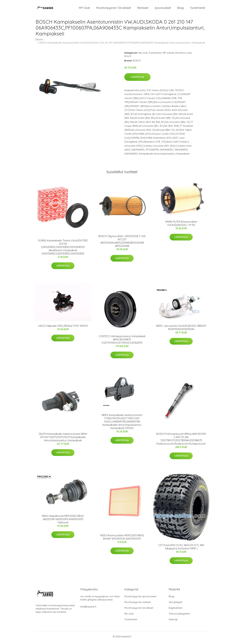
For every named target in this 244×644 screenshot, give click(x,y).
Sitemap (173, 622)
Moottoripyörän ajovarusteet (140, 599)
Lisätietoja (137, 79)
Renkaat (143, 9)
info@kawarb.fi (88, 609)
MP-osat (84, 9)
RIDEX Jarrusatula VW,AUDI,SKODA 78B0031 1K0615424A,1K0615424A (181, 330)
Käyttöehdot (176, 610)
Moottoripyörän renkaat (137, 604)
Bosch (128, 58)
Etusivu (39, 42)
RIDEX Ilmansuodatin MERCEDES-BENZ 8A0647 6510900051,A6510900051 (122, 539)
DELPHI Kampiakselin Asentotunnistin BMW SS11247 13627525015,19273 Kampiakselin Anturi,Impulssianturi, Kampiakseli (63, 439)
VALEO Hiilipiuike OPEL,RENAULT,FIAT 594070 (63, 328)
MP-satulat (168, 55)
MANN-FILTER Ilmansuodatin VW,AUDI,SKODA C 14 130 (181, 225)
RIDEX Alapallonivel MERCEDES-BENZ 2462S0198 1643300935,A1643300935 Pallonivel (63, 521)
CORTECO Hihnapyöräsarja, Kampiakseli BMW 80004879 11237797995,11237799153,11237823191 (122, 342)
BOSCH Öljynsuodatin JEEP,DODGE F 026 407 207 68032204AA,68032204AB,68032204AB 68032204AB (122, 243)
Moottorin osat (183, 55)
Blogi (180, 9)
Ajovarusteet (163, 9)
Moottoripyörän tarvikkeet (114, 9)
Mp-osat (143, 55)
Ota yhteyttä (175, 604)
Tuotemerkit (198, 9)
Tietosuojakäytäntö (179, 616)
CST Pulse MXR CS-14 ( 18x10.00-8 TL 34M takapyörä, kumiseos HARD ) (181, 549)
